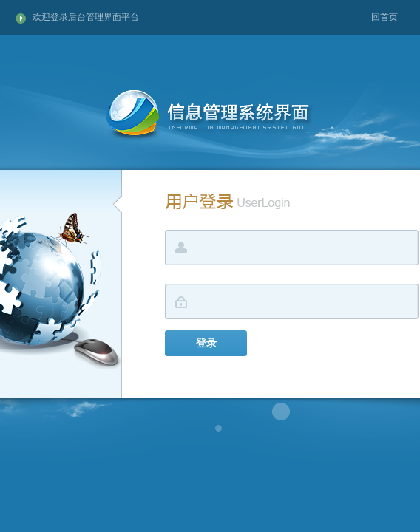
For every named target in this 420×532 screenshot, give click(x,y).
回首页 (385, 17)
